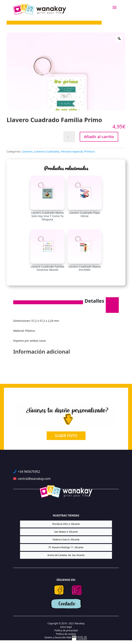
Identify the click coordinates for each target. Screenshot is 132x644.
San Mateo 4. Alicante (66, 532)
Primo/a (90, 151)
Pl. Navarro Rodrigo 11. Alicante (66, 547)
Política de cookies (66, 634)
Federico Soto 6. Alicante (66, 540)
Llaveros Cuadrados (47, 151)
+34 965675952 (29, 472)
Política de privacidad (66, 630)
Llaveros (27, 151)
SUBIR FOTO (66, 436)
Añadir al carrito (99, 137)
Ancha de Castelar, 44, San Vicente (66, 555)
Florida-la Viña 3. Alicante (66, 524)
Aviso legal (66, 627)
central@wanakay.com (34, 479)
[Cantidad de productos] (69, 137)
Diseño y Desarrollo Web (66, 638)
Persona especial (72, 151)
